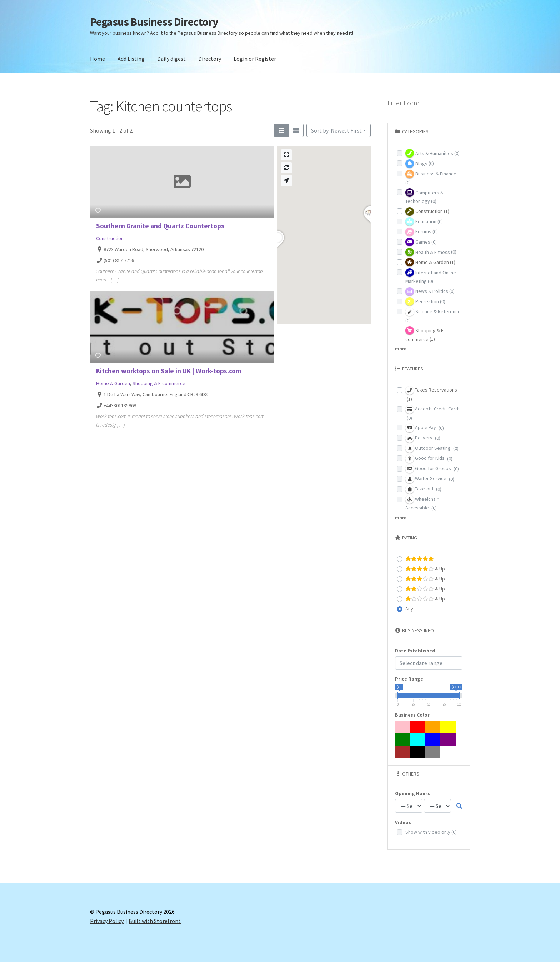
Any (409, 609)
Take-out (423, 489)
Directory (210, 59)
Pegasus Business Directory (154, 22)
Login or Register (255, 59)
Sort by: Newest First (336, 130)
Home (97, 59)
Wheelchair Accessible (422, 503)
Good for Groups (432, 469)
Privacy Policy (107, 921)
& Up (425, 569)
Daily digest (171, 59)
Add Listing (131, 59)
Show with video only (431, 832)
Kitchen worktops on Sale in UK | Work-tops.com (169, 371)
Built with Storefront (155, 921)
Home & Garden (113, 383)
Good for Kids (429, 459)
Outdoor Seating (432, 448)
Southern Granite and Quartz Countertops (160, 226)
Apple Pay (425, 428)
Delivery (423, 438)
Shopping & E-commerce (159, 383)
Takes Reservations (431, 394)
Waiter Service (430, 479)
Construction (110, 238)
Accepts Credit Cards (433, 413)
